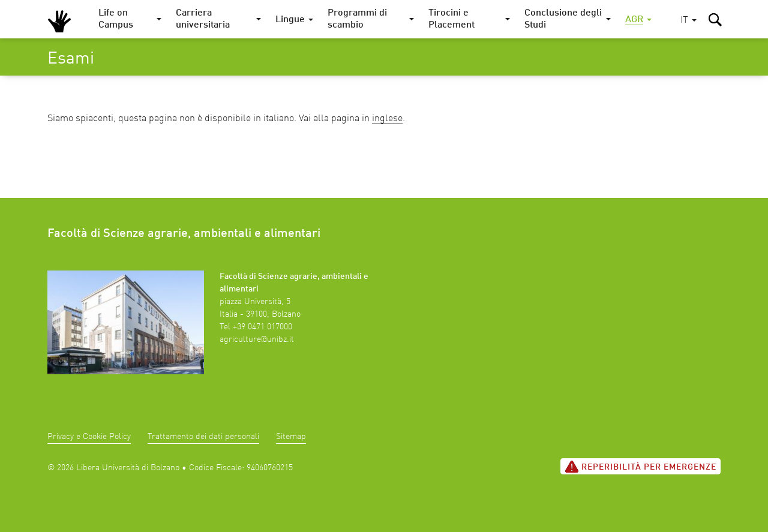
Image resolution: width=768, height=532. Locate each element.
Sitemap (291, 437)
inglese (387, 119)
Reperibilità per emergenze (640, 467)
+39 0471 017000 (262, 327)
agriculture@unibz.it (257, 339)
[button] (688, 21)
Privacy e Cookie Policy (89, 437)
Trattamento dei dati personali (203, 437)
